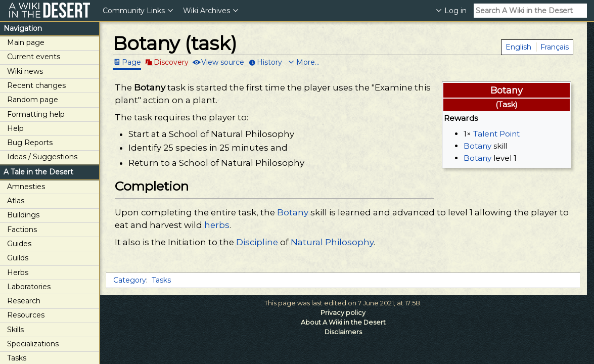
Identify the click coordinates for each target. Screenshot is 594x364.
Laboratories (29, 287)
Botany (477, 146)
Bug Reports (30, 143)
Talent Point (496, 134)
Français (555, 47)
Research (24, 301)
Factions (22, 230)
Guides (19, 244)
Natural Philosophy (332, 242)
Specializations (33, 344)
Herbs (18, 272)
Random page (33, 100)
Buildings (23, 215)
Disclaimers (343, 332)
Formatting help (36, 114)
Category (130, 280)
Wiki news (25, 71)
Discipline (257, 242)
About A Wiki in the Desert (343, 322)
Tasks (161, 280)
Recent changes (36, 85)
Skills (15, 330)
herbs (217, 225)
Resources (26, 315)
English (518, 47)
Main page (26, 42)
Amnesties (26, 187)
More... (308, 62)
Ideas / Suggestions (42, 157)
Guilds (18, 258)
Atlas (16, 201)
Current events (34, 57)
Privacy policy (343, 313)
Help (15, 128)
